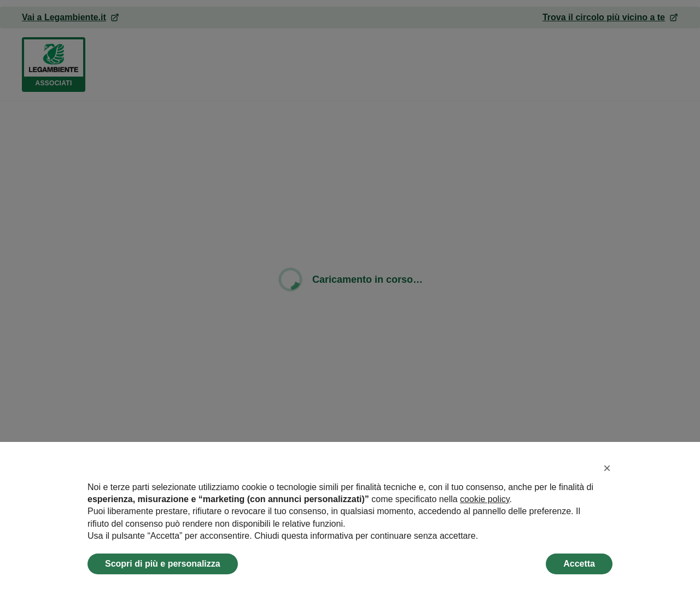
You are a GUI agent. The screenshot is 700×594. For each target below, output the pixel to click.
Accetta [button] (579, 564)
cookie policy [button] (485, 499)
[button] (607, 468)
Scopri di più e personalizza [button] (163, 564)
